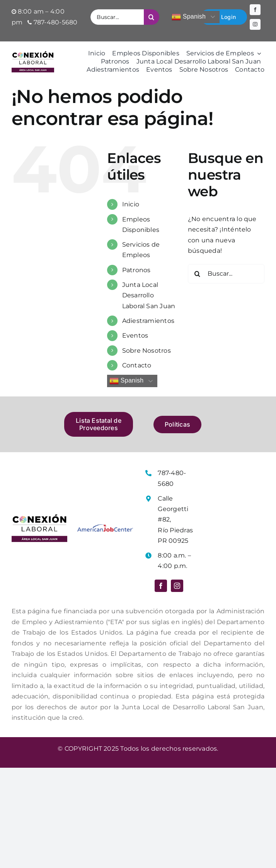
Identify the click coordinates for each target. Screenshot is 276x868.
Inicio (131, 204)
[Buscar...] (117, 17)
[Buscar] (152, 17)
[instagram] (255, 24)
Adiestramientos (148, 321)
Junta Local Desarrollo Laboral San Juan (149, 295)
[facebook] (255, 10)
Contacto (137, 365)
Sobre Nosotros (147, 351)
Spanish (189, 17)
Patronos (136, 270)
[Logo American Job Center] (105, 527)
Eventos (135, 335)
